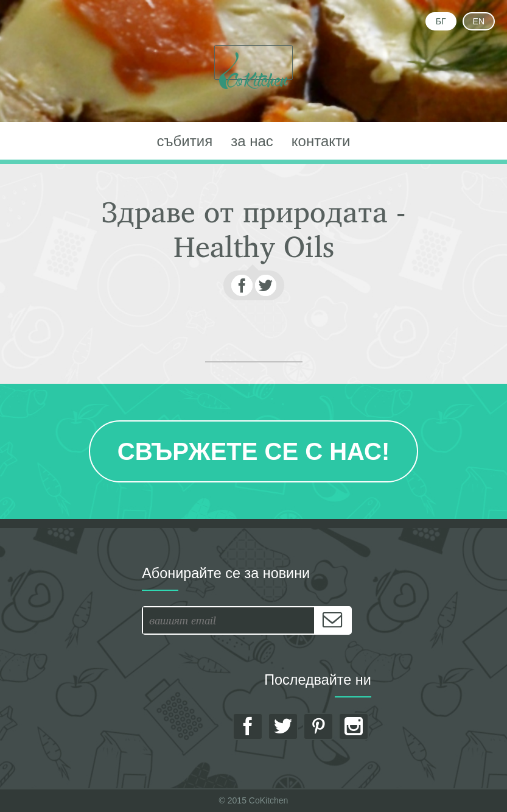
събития (185, 141)
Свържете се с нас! (254, 451)
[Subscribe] (332, 620)
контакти (321, 141)
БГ (441, 21)
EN (479, 21)
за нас (252, 141)
